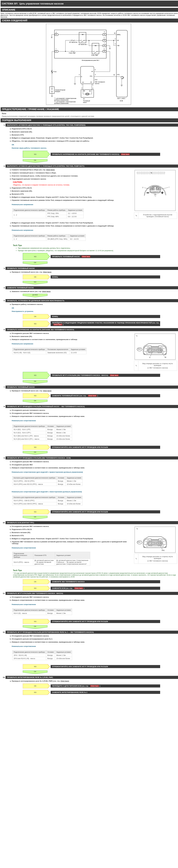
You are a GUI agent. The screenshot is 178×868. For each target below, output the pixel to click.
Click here (125, 154)
